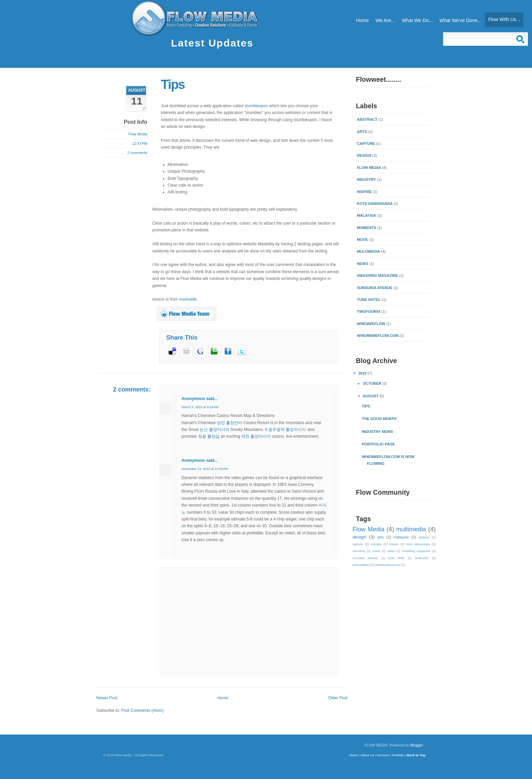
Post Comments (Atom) (142, 710)
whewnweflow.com (378, 336)
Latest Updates (212, 43)
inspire (364, 192)
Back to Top (416, 755)
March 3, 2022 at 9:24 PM (200, 407)
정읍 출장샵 (209, 436)
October (373, 383)
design (364, 155)
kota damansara (375, 204)
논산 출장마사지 (214, 430)
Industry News (377, 432)
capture (366, 144)
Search (521, 39)
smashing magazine (377, 275)
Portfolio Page (378, 444)
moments (366, 228)
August (371, 396)
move (362, 240)
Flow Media (369, 168)
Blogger (416, 745)
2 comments (137, 153)
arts (362, 132)
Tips (173, 84)
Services (383, 755)
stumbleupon (256, 106)
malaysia (366, 215)
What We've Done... (460, 20)
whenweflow (371, 324)
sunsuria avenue (375, 288)
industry (366, 179)
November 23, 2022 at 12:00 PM (205, 469)
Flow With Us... (504, 19)
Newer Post (107, 698)
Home (363, 20)
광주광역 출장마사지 (287, 430)
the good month (379, 419)
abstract (367, 119)
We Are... (385, 20)
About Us (367, 755)
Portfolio (398, 755)
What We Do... (417, 20)
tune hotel (369, 300)
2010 (363, 373)
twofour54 (369, 311)
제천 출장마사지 (256, 436)
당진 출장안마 (230, 423)
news (363, 264)
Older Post (338, 698)
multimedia (368, 251)
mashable (188, 299)
